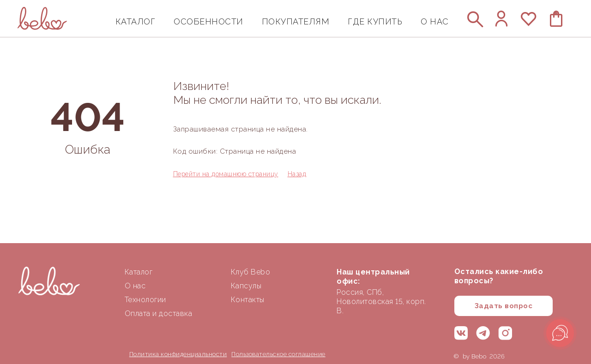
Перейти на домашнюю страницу (226, 174)
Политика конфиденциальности (178, 354)
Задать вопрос (504, 306)
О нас (135, 286)
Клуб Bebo (251, 272)
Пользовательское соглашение (278, 354)
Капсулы (246, 286)
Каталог (139, 272)
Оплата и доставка (159, 313)
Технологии (145, 300)
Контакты (248, 300)
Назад (297, 174)
